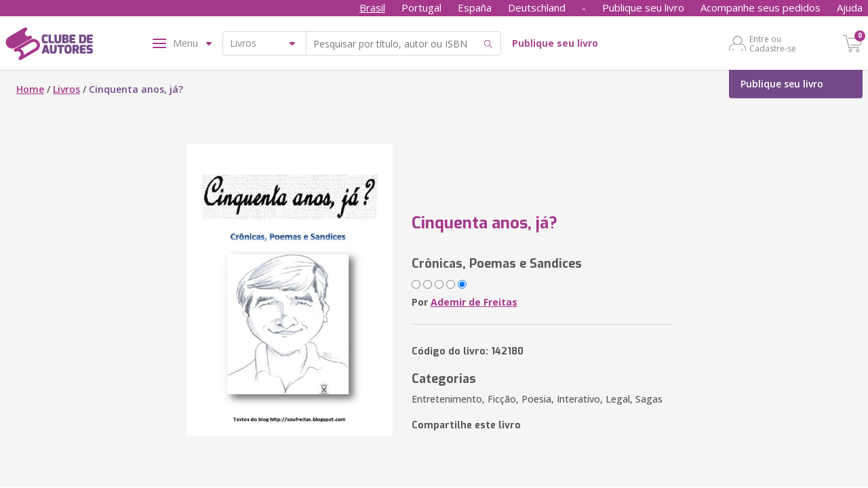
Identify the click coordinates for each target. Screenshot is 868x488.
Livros (66, 89)
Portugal (421, 7)
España (475, 7)
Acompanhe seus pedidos (761, 7)
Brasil (372, 7)
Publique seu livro (643, 7)
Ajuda (850, 7)
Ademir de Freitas (474, 302)
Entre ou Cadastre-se (773, 43)
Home (30, 89)
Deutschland (537, 7)
